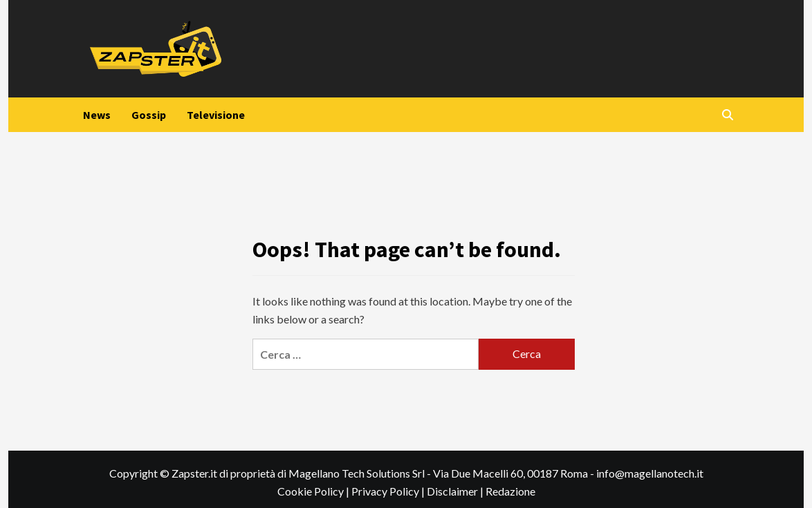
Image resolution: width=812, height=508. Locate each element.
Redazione (510, 491)
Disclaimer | (456, 491)
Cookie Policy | (314, 491)
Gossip (149, 115)
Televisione (216, 115)
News (97, 115)
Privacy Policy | (389, 491)
